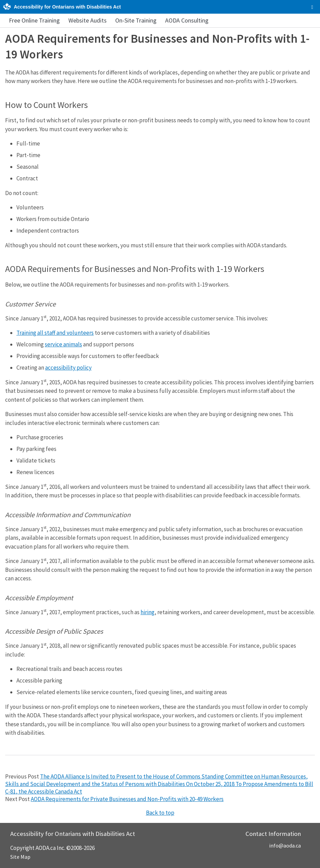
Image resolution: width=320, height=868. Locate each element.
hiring (148, 612)
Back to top (160, 813)
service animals (63, 344)
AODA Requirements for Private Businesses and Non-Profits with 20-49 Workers (127, 799)
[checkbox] (312, 7)
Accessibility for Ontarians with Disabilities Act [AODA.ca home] (67, 7)
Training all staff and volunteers (55, 333)
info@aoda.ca (285, 845)
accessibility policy (68, 368)
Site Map (20, 857)
